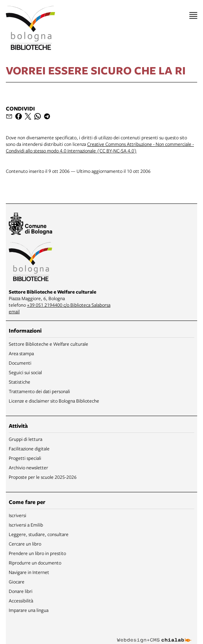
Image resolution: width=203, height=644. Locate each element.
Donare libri (21, 591)
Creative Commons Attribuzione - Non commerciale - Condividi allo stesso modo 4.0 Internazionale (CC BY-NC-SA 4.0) (100, 147)
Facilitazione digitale (29, 449)
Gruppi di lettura (26, 439)
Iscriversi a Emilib (26, 525)
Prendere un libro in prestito (37, 553)
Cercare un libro (25, 544)
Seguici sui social (25, 372)
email (14, 311)
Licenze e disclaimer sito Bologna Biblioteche (54, 401)
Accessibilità (21, 601)
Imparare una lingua (29, 610)
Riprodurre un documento (35, 563)
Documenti (20, 363)
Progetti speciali (25, 458)
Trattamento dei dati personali (39, 391)
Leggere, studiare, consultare (39, 534)
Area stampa (21, 353)
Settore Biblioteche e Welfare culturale (48, 344)
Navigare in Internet (29, 572)
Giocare (17, 582)
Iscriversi (17, 515)
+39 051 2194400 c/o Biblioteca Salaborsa (69, 305)
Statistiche (19, 382)
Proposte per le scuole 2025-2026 (43, 477)
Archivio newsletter (28, 468)
